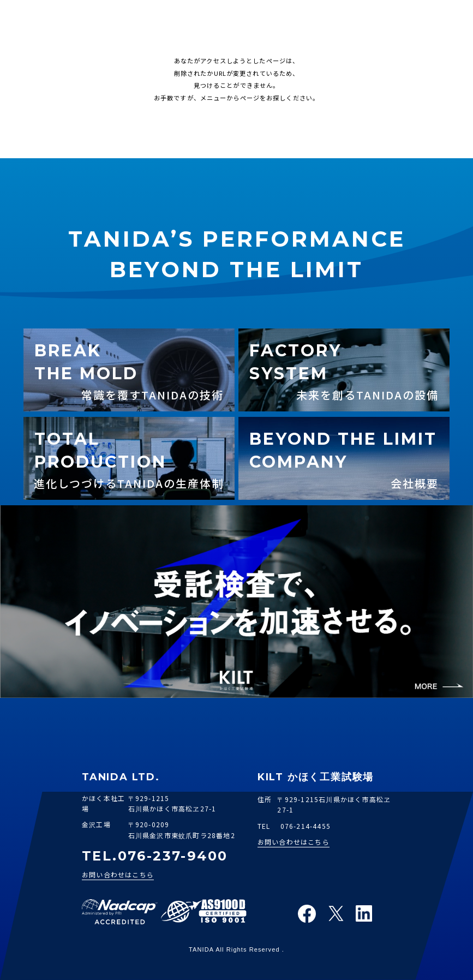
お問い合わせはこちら (118, 874)
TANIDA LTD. (121, 777)
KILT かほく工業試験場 (316, 778)
